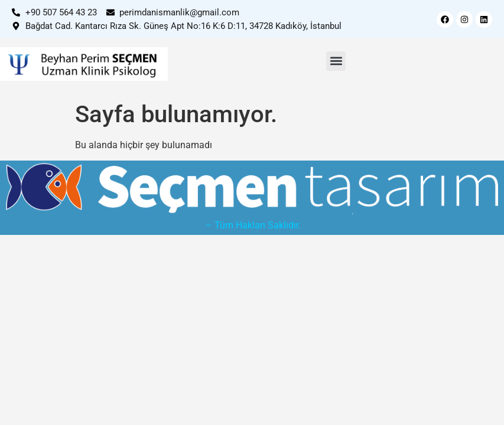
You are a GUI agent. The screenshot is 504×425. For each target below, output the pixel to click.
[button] (336, 61)
